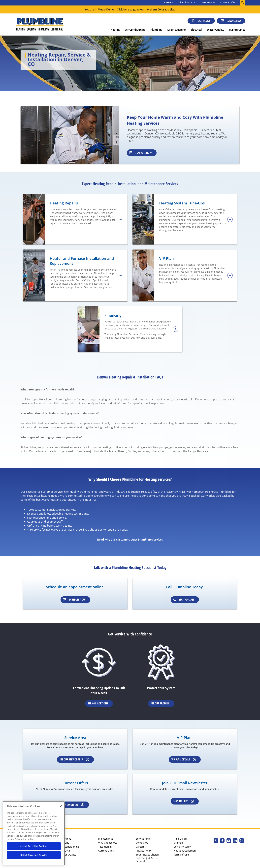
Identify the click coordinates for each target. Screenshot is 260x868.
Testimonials (105, 847)
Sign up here (184, 801)
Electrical (196, 30)
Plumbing (156, 30)
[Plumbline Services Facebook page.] (222, 841)
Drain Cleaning (177, 30)
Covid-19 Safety (183, 847)
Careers (169, 2)
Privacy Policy (144, 851)
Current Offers (229, 2)
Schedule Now (141, 153)
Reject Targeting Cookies (34, 855)
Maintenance (237, 30)
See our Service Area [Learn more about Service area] (74, 759)
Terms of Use (181, 855)
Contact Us (142, 843)
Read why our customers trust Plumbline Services (130, 540)
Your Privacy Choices (148, 855)
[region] (34, 833)
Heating (115, 30)
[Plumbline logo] (40, 24)
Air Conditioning (135, 30)
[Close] (61, 806)
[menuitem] (169, 3)
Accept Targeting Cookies (34, 846)
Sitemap (178, 843)
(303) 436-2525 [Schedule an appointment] (184, 600)
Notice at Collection (185, 851)
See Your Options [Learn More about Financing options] (98, 703)
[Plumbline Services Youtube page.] (229, 841)
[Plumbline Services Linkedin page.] (235, 841)
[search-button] (242, 3)
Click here (123, 9)
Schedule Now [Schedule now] (231, 21)
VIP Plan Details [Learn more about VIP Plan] (184, 759)
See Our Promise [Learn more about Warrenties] (160, 703)
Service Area (208, 2)
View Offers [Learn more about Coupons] (74, 805)
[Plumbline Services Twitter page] (216, 841)
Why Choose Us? (187, 2)
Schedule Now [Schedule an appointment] (74, 600)
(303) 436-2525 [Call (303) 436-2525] (201, 21)
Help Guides (181, 839)
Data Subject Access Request (147, 860)
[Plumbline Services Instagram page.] (242, 841)
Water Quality (215, 30)
